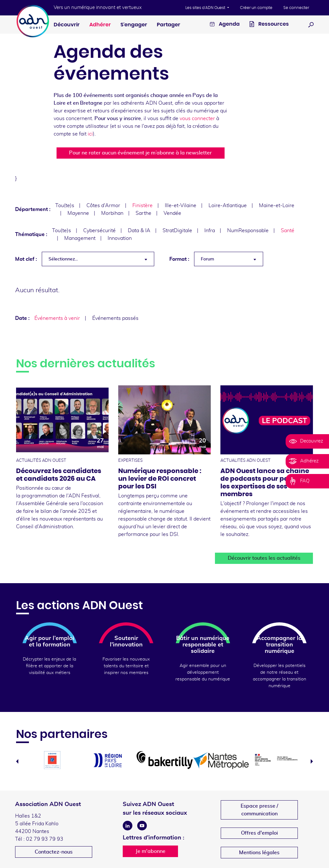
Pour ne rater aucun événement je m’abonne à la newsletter (140, 153)
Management (80, 238)
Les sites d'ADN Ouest (206, 8)
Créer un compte (256, 8)
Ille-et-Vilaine (181, 206)
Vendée (172, 213)
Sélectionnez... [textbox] (63, 259)
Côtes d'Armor (103, 206)
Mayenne (78, 213)
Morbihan (112, 213)
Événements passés (115, 318)
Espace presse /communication (259, 810)
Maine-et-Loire (277, 206)
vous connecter (197, 118)
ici (90, 134)
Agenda (225, 25)
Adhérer (100, 25)
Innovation (120, 238)
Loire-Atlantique (228, 206)
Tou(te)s (65, 206)
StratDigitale (177, 231)
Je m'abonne (151, 851)
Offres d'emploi (259, 833)
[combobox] (98, 259)
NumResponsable (248, 231)
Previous (17, 761)
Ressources (269, 25)
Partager (169, 25)
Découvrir (67, 25)
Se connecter (296, 8)
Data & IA (139, 231)
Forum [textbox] (207, 259)
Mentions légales (259, 853)
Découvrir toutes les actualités (264, 558)
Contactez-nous (54, 852)
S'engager (134, 25)
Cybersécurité (99, 231)
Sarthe (143, 213)
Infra (210, 231)
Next (312, 761)
